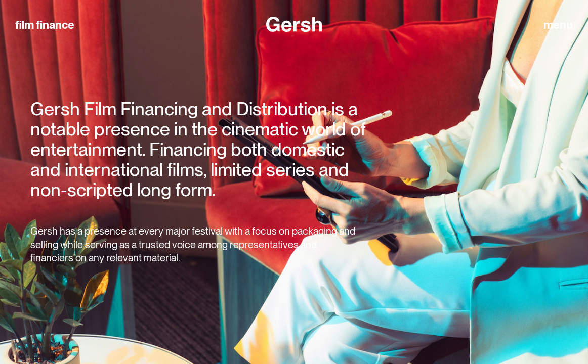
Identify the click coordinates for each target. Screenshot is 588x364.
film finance (45, 25)
